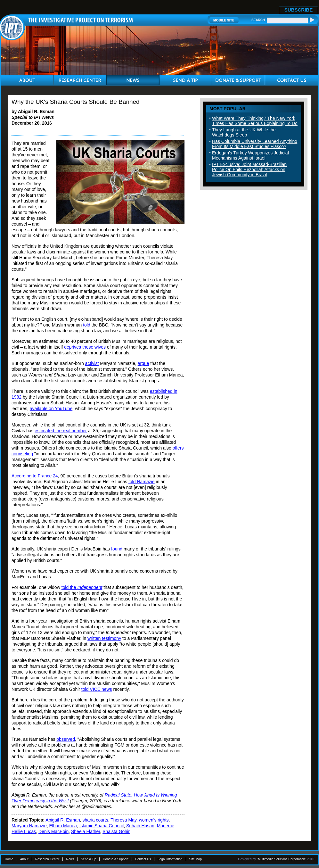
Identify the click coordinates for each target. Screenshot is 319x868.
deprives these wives (85, 347)
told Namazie (142, 482)
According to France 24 (35, 476)
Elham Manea (63, 826)
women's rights (154, 820)
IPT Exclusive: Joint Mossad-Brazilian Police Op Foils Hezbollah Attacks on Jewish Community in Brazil (249, 169)
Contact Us (143, 859)
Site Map (196, 859)
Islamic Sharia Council (102, 826)
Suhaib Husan (140, 826)
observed (66, 739)
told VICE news (97, 689)
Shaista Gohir (116, 831)
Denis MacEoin (53, 831)
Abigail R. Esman (63, 820)
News (70, 859)
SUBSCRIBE (299, 10)
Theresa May (123, 820)
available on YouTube (51, 409)
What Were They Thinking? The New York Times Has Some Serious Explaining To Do (255, 121)
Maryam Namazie (29, 826)
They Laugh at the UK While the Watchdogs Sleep (244, 132)
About (24, 859)
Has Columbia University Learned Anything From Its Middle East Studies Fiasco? (255, 144)
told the (82, 587)
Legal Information (170, 859)
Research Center (47, 859)
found (117, 549)
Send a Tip (88, 859)
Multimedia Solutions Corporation (281, 859)
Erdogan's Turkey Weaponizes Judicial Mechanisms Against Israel (250, 155)
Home (9, 859)
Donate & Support (116, 859)
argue (143, 363)
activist (92, 363)
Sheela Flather (86, 831)
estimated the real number (61, 431)
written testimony (104, 638)
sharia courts (95, 820)
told (87, 325)
